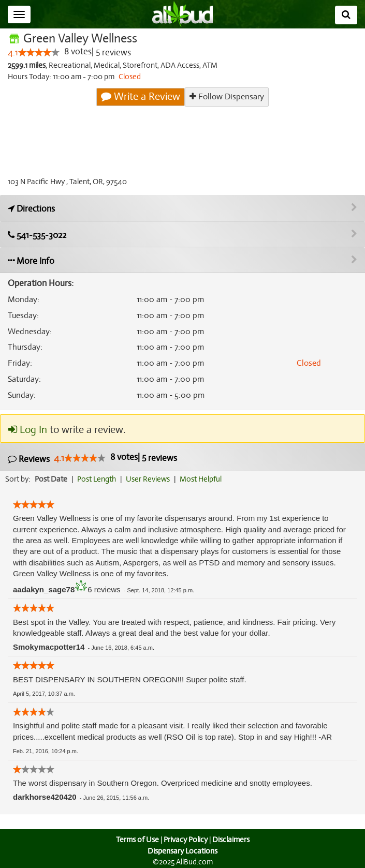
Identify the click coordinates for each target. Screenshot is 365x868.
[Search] (346, 15)
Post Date (52, 479)
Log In (27, 430)
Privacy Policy (185, 840)
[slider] (38, 53)
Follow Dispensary (227, 96)
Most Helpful (204, 479)
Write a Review (141, 97)
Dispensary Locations (183, 851)
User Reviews (150, 479)
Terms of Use (136, 840)
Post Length (98, 479)
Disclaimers (231, 840)
